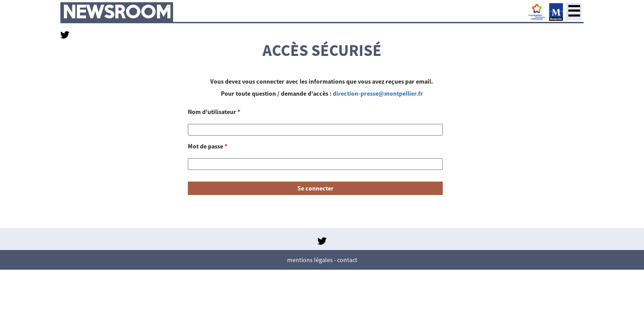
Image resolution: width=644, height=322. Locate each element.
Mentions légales (310, 260)
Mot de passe (208, 146)
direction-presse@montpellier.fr (378, 93)
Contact (347, 260)
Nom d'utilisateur (214, 112)
